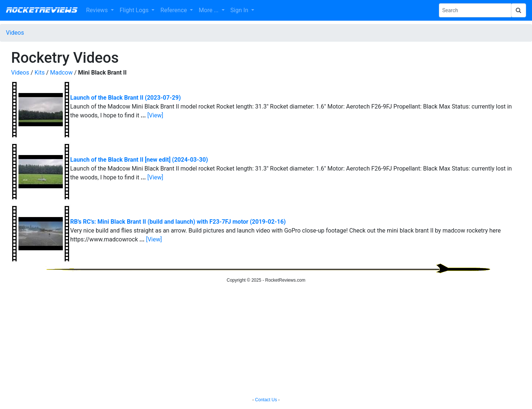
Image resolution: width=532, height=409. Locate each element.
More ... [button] (209, 10)
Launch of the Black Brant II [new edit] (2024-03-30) (139, 160)
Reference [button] (174, 10)
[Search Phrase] (475, 10)
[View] (155, 115)
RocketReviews (42, 10)
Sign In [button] (240, 10)
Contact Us (266, 400)
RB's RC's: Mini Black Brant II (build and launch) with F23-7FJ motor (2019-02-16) (178, 222)
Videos (15, 33)
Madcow (61, 73)
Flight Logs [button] (135, 10)
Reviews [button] (98, 10)
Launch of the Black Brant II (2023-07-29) (125, 98)
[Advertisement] (266, 341)
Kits (40, 73)
